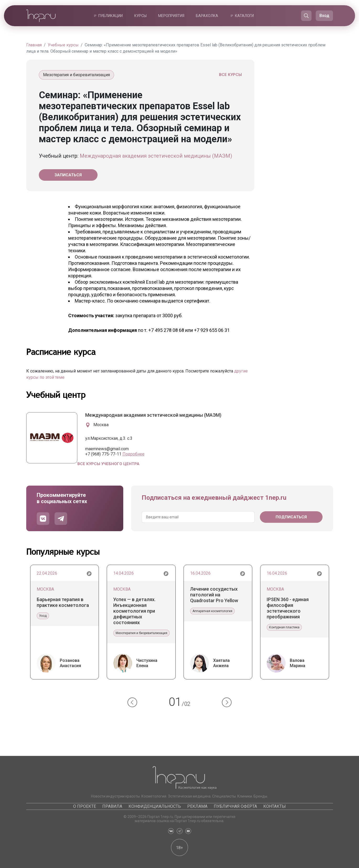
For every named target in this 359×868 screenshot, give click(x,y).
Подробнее (133, 454)
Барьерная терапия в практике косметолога (63, 602)
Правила (112, 806)
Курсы (140, 16)
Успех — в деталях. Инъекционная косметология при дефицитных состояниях (134, 611)
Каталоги (244, 16)
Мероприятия (171, 16)
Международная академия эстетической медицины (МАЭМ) (156, 156)
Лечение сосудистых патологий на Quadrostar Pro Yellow (214, 595)
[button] (132, 702)
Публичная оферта (235, 806)
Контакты (275, 806)
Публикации (111, 16)
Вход (324, 16)
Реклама (197, 806)
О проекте (85, 806)
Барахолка (207, 16)
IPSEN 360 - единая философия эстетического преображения (288, 608)
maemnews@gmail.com (107, 449)
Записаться (68, 175)
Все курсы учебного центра (108, 464)
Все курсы (230, 75)
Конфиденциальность (155, 806)
